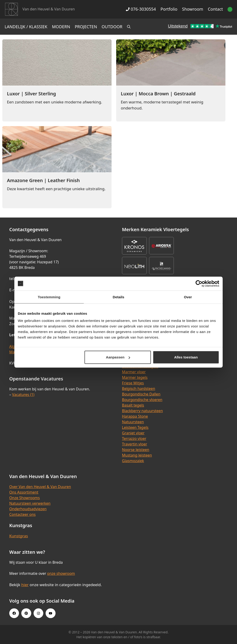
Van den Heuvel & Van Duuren (49, 9)
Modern (61, 27)
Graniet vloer (133, 433)
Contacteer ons (22, 514)
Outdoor (112, 27)
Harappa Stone (135, 416)
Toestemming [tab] (49, 297)
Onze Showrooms (25, 498)
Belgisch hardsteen (139, 389)
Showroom (193, 9)
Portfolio (169, 9)
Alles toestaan (186, 357)
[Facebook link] (14, 613)
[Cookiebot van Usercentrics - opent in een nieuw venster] (199, 283)
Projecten (86, 27)
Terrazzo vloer (134, 439)
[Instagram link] (38, 613)
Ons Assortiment (24, 492)
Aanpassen (118, 357)
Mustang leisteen (137, 455)
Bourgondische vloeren (142, 400)
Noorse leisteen (136, 450)
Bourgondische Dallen (141, 394)
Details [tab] (118, 297)
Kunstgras (19, 536)
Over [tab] (188, 297)
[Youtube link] (50, 613)
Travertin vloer (135, 444)
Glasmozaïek (133, 461)
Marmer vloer (134, 372)
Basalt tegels (133, 405)
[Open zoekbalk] (129, 27)
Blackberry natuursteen (142, 411)
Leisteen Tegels (135, 427)
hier (25, 585)
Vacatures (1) (23, 395)
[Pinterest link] (26, 613)
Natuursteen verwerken (30, 503)
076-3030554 (141, 9)
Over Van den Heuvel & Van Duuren (40, 487)
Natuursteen (133, 422)
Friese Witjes (133, 383)
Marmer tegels (135, 377)
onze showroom (61, 573)
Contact (215, 9)
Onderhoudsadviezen (28, 509)
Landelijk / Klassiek (26, 27)
